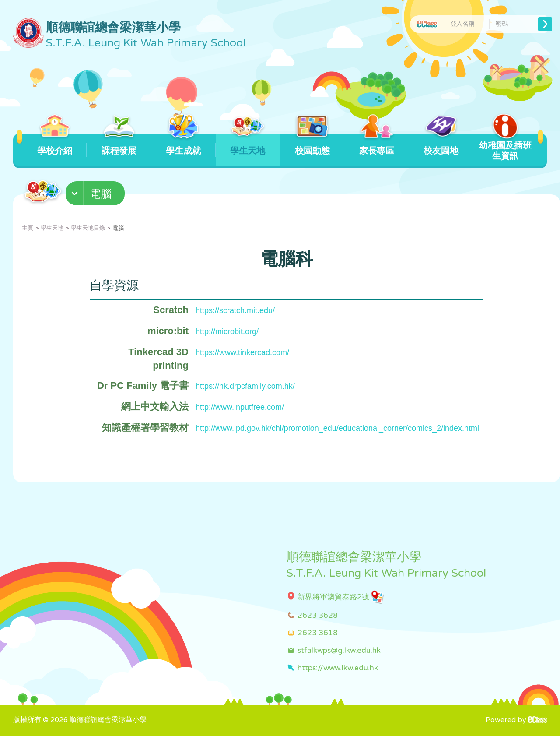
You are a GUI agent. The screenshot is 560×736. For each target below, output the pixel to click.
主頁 (28, 228)
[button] (96, 195)
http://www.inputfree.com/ (240, 407)
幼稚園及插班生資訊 (505, 148)
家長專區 (376, 145)
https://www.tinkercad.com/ (242, 352)
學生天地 (248, 145)
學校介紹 (54, 145)
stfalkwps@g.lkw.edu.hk (339, 650)
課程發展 (119, 145)
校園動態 (312, 145)
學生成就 (184, 145)
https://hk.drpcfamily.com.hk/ (245, 386)
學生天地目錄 (88, 228)
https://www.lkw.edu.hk (338, 668)
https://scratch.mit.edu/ (235, 310)
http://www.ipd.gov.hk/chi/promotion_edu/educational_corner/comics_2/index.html (337, 428)
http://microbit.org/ (227, 331)
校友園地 (441, 145)
